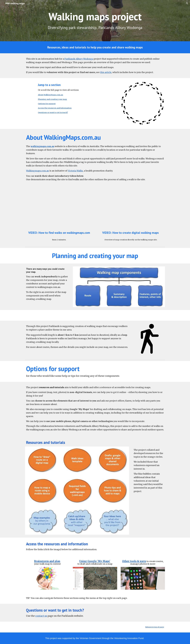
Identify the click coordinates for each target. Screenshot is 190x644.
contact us (41, 616)
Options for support (47, 104)
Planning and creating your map (52, 99)
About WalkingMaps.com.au (50, 95)
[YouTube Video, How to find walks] (59, 210)
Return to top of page (155, 627)
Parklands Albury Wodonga (79, 59)
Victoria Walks (75, 171)
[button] (187, 3)
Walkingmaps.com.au (38, 171)
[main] (95, 16)
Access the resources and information (55, 108)
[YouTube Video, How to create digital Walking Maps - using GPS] (131, 210)
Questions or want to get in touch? (53, 113)
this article (106, 72)
